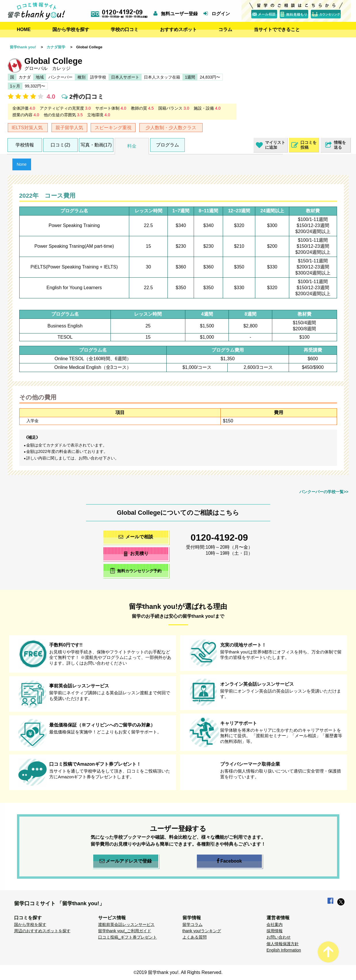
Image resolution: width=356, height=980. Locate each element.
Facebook (229, 861)
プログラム (167, 145)
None (22, 164)
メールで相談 (136, 537)
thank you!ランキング (202, 931)
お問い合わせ (279, 937)
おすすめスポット (178, 29)
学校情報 (25, 145)
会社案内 (275, 924)
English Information (284, 950)
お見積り (136, 553)
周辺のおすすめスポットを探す (42, 931)
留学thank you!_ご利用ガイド (125, 931)
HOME (24, 29)
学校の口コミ (125, 29)
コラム (225, 29)
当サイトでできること (277, 29)
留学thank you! (23, 47)
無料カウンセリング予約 (136, 571)
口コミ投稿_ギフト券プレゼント (127, 937)
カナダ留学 (56, 47)
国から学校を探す (71, 29)
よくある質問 (195, 937)
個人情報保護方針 (283, 944)
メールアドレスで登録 (126, 861)
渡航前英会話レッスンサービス (126, 924)
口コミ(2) (60, 145)
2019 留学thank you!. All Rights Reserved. (179, 972)
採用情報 (275, 931)
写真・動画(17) (96, 145)
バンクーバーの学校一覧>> (324, 492)
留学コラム (193, 924)
